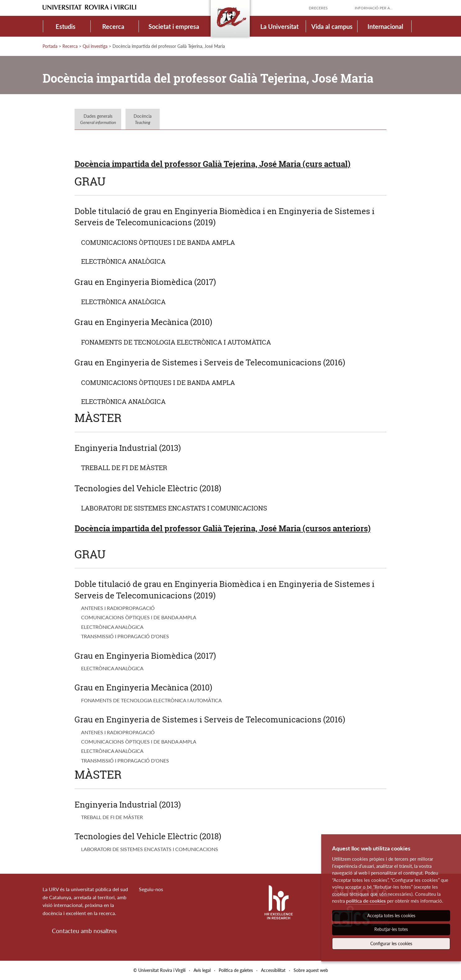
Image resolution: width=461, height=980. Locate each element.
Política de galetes (236, 970)
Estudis (66, 26)
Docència (143, 119)
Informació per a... (374, 8)
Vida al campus (332, 26)
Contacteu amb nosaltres (84, 931)
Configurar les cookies (391, 943)
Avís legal (202, 970)
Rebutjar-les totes (391, 929)
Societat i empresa (174, 26)
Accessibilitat (273, 970)
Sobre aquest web (311, 970)
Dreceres (318, 8)
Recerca (113, 26)
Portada (50, 46)
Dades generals (98, 119)
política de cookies (366, 901)
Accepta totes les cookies (391, 916)
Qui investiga (95, 46)
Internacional (385, 26)
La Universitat (279, 26)
